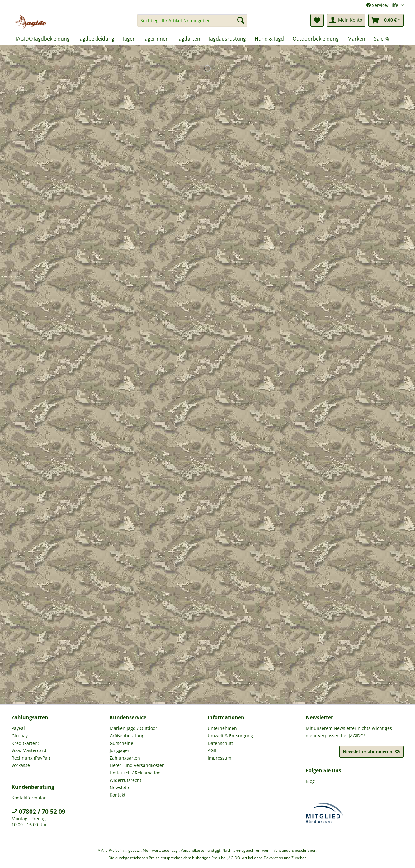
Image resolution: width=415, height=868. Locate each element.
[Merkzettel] (317, 20)
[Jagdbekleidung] (96, 39)
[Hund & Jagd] (269, 39)
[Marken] (356, 39)
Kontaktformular (29, 798)
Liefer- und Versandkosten (137, 765)
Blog (310, 781)
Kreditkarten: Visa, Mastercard (29, 747)
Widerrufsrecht (125, 780)
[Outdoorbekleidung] (316, 39)
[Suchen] (241, 20)
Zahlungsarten (125, 758)
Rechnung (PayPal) (31, 758)
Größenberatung (127, 736)
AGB (212, 750)
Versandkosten (193, 850)
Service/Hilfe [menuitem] (383, 5)
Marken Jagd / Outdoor (133, 728)
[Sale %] (381, 39)
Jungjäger (120, 750)
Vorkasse (21, 765)
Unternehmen (222, 728)
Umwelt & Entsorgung (230, 736)
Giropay (20, 736)
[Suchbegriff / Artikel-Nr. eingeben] (192, 20)
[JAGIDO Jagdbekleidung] (43, 39)
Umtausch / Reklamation (135, 773)
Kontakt (118, 795)
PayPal (18, 728)
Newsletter (121, 787)
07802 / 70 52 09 (38, 812)
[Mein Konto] (346, 20)
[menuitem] (192, 23)
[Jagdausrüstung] (227, 39)
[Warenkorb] (386, 20)
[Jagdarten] (189, 39)
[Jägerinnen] (156, 39)
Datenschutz (221, 743)
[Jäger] (129, 39)
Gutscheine (121, 743)
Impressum (219, 758)
